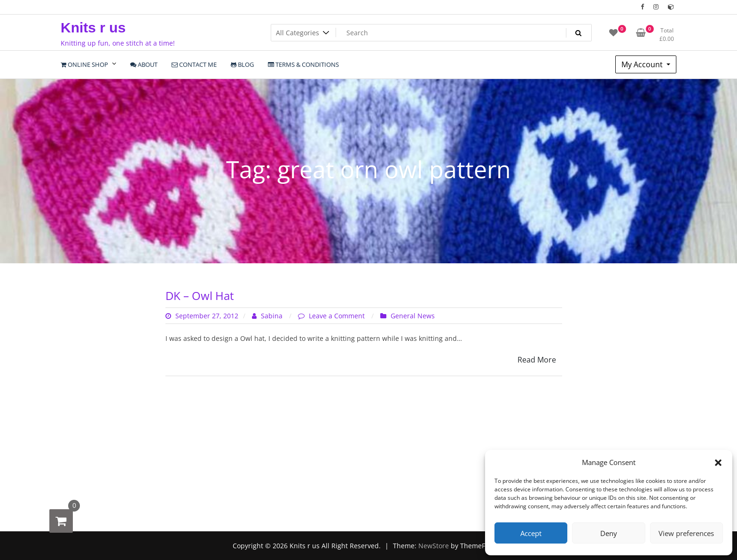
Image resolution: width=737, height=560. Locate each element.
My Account (643, 64)
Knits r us (93, 28)
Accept (531, 533)
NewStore (434, 546)
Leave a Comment (338, 316)
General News (413, 316)
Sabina (268, 316)
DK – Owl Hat (200, 296)
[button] (718, 462)
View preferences (686, 533)
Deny (609, 533)
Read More (537, 360)
